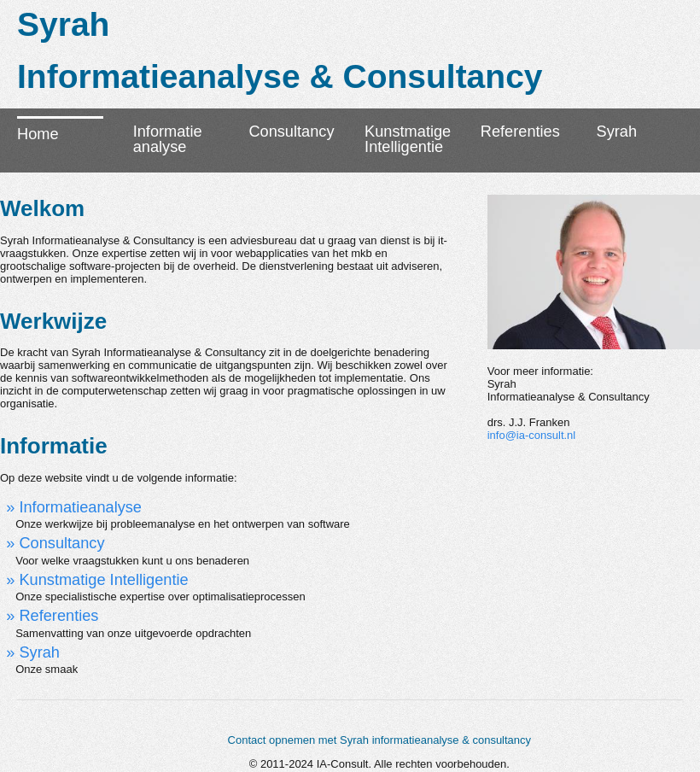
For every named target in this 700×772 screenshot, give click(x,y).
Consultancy (291, 132)
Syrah (617, 132)
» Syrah (33, 652)
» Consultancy (55, 543)
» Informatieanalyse (74, 507)
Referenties (520, 132)
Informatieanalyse (168, 139)
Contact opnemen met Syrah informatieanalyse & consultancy (380, 740)
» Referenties (52, 616)
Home (38, 134)
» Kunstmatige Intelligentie (97, 580)
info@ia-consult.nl (532, 435)
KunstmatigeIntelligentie (408, 139)
